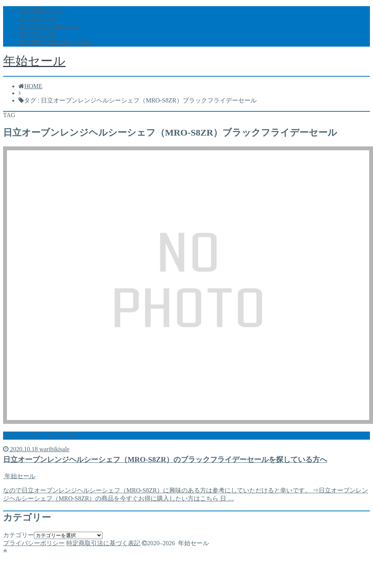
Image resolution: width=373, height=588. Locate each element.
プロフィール (37, 34)
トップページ (37, 18)
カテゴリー (18, 535)
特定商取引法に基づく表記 (55, 42)
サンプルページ (40, 10)
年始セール (34, 61)
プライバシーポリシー (49, 26)
